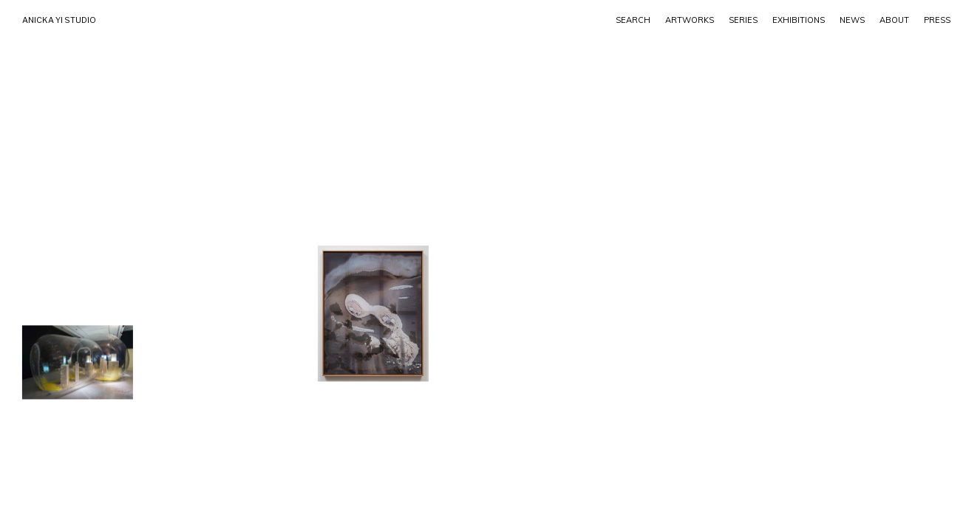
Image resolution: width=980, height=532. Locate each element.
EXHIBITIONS (799, 20)
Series (743, 20)
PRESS (937, 20)
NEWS (852, 20)
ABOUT (894, 20)
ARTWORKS (690, 20)
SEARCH (633, 20)
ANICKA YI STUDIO (59, 20)
